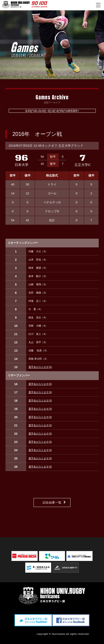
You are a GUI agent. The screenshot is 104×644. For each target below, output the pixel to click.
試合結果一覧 (52, 503)
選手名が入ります (40, 367)
